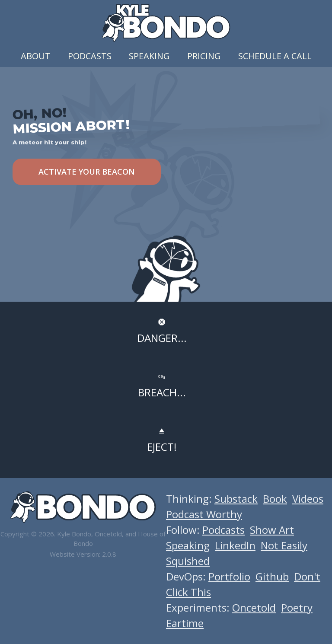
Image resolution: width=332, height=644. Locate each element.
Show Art (272, 530)
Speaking (149, 56)
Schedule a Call (275, 56)
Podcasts (90, 56)
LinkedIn (235, 545)
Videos (308, 499)
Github (272, 576)
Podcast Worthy (204, 514)
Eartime (185, 623)
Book (275, 499)
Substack (236, 499)
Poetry (297, 607)
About (36, 56)
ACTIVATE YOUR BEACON (87, 172)
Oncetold (254, 607)
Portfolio (229, 576)
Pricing (204, 56)
